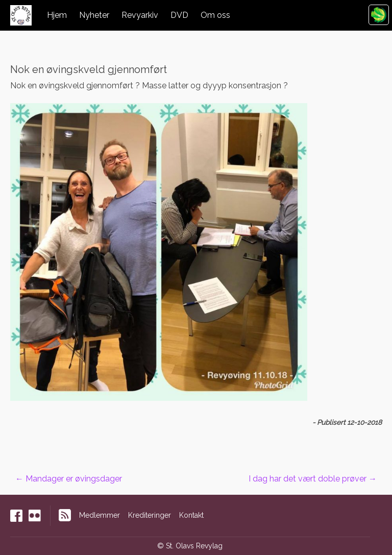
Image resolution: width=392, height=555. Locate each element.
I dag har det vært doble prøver (313, 479)
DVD (179, 15)
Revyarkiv (140, 15)
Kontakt (191, 515)
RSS (65, 515)
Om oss (215, 15)
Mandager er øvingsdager (69, 479)
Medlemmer (100, 515)
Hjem (57, 15)
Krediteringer (150, 515)
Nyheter (94, 15)
